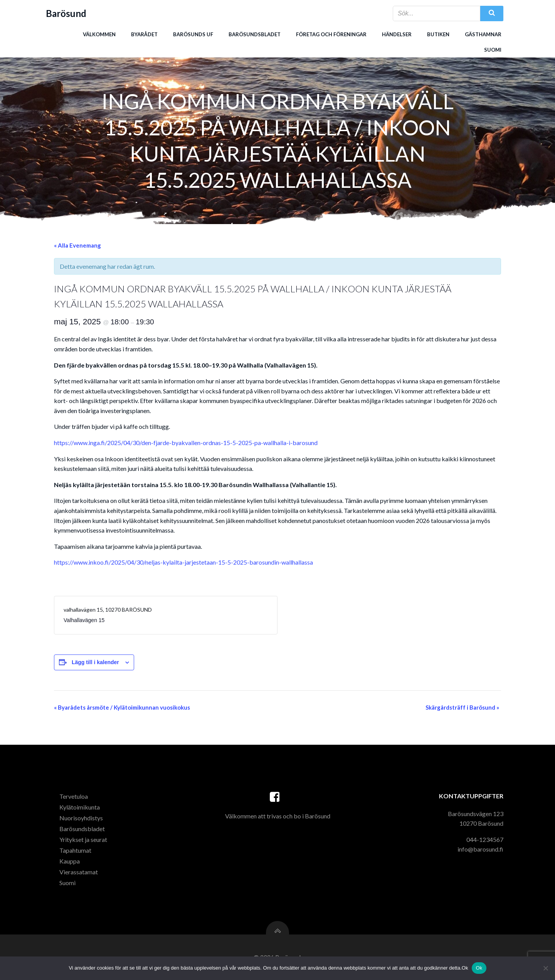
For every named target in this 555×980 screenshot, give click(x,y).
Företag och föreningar (331, 34)
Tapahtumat (75, 850)
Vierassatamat (79, 872)
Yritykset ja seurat (83, 839)
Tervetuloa (74, 796)
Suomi (493, 50)
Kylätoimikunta (80, 807)
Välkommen (99, 34)
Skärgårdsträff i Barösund (462, 707)
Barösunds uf (193, 34)
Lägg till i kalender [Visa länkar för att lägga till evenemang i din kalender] (95, 662)
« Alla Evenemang (77, 245)
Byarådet (144, 34)
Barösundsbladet (255, 34)
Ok (479, 968)
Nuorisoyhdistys (81, 818)
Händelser (397, 34)
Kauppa (70, 861)
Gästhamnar (483, 34)
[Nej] (545, 968)
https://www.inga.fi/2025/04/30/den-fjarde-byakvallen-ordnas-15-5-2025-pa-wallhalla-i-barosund (186, 443)
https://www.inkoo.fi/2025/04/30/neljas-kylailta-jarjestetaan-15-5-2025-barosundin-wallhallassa (183, 562)
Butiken (438, 34)
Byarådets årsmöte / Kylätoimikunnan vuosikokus (122, 707)
